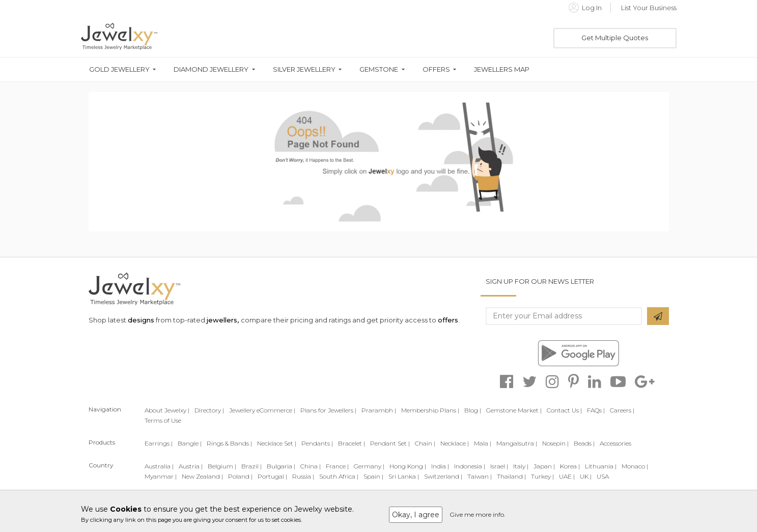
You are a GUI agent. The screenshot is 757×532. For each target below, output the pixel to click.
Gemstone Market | (514, 410)
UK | (586, 476)
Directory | (209, 410)
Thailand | (511, 476)
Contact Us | (564, 410)
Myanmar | (161, 476)
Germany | (369, 466)
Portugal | (272, 476)
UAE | (567, 476)
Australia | (159, 466)
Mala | (483, 443)
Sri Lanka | (404, 476)
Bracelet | (352, 443)
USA (603, 476)
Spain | (373, 476)
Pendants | (317, 443)
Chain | (425, 443)
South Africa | (339, 476)
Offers (436, 69)
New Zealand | (202, 476)
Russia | (303, 476)
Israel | (499, 466)
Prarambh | (379, 410)
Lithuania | (601, 466)
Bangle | (190, 443)
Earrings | (159, 443)
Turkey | (542, 476)
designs (141, 320)
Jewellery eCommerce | (262, 410)
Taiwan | (480, 476)
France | (337, 466)
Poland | (240, 476)
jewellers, (223, 320)
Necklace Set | (277, 443)
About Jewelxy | (167, 410)
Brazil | (251, 466)
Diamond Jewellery (211, 69)
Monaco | (635, 466)
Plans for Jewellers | (328, 410)
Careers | (622, 410)
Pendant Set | (390, 443)
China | (311, 466)
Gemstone (379, 69)
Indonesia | (470, 466)
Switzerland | (443, 476)
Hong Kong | (408, 466)
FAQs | (596, 410)
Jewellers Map (502, 69)
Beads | (584, 443)
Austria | (191, 466)
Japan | (544, 466)
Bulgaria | (281, 466)
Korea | (570, 466)
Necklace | (455, 443)
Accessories (615, 443)
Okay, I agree (416, 515)
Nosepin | (555, 443)
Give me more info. (478, 514)
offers (448, 320)
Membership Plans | (430, 410)
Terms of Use (163, 420)
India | (440, 466)
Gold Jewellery (119, 69)
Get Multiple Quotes (615, 38)
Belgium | (222, 466)
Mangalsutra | (517, 443)
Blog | (473, 410)
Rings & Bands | (229, 443)
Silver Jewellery (304, 69)
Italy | (521, 466)
